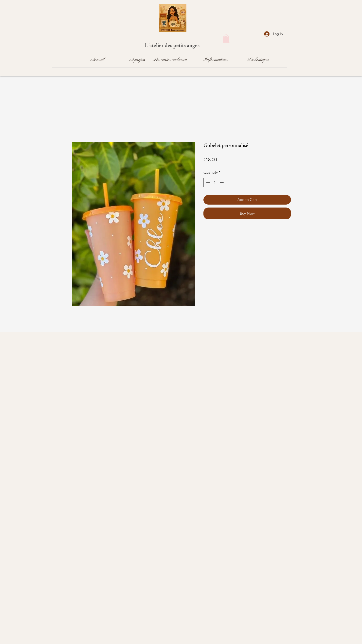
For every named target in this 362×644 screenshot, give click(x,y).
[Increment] (222, 183)
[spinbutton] (215, 183)
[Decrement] (208, 183)
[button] (226, 39)
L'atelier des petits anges (173, 46)
